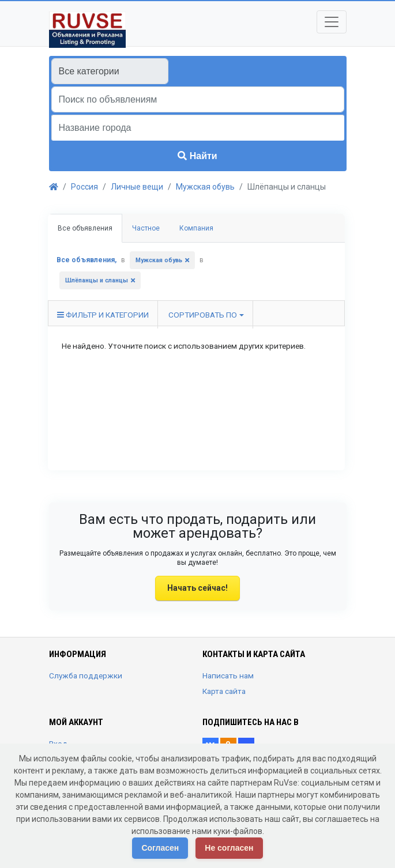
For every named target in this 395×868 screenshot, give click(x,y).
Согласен (160, 848)
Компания (196, 228)
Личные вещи (137, 187)
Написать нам (228, 675)
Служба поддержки (86, 675)
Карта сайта (224, 691)
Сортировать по (203, 315)
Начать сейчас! (197, 588)
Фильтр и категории (103, 315)
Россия (84, 187)
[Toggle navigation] (332, 22)
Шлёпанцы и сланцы (97, 280)
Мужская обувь (205, 187)
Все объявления (85, 228)
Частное (146, 228)
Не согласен (229, 848)
